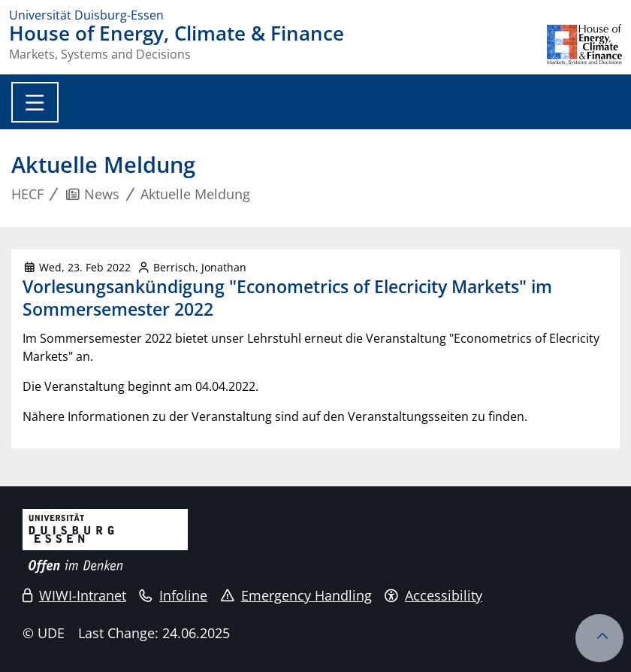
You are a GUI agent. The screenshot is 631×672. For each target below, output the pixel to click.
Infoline (173, 595)
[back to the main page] (584, 45)
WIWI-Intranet (74, 595)
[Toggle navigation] (35, 102)
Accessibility (433, 595)
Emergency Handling (296, 595)
